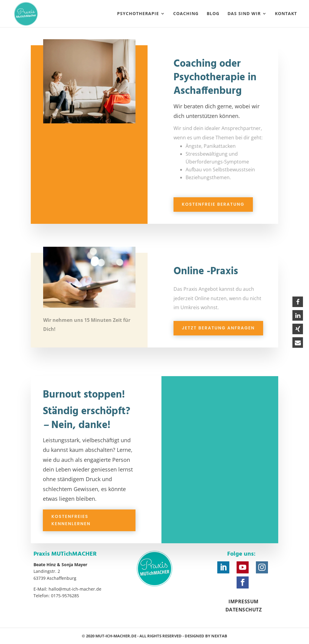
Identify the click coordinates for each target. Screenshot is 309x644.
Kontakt (286, 14)
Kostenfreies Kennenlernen (71, 520)
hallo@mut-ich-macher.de (75, 589)
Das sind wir (244, 14)
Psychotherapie (138, 14)
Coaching (186, 14)
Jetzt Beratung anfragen (218, 328)
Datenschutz (244, 610)
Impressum (244, 601)
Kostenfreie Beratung (213, 204)
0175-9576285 (65, 596)
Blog (213, 14)
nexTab (219, 636)
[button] (298, 302)
